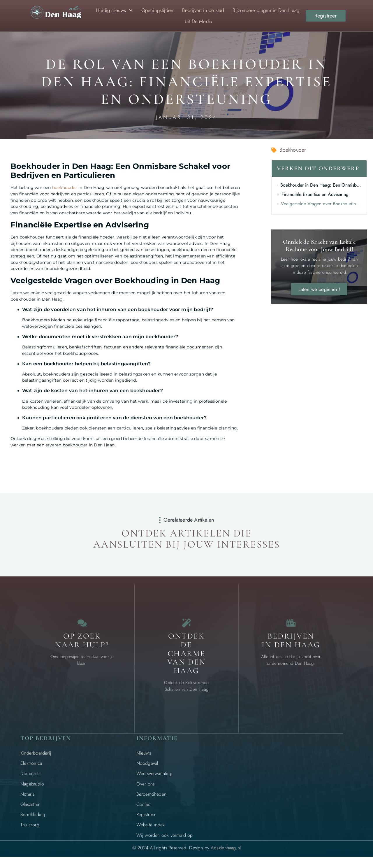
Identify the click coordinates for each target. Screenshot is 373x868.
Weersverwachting (154, 779)
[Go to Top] (350, 823)
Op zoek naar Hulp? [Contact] (82, 646)
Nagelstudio (32, 789)
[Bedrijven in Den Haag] (291, 626)
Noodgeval (147, 769)
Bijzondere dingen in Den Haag (266, 10)
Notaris (27, 799)
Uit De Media (198, 21)
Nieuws (144, 759)
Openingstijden (158, 10)
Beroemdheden (151, 799)
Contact (144, 810)
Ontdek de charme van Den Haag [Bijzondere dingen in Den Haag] (187, 659)
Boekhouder (293, 150)
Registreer (146, 820)
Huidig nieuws (114, 10)
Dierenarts (30, 779)
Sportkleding (33, 820)
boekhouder (65, 187)
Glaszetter (30, 810)
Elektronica (31, 769)
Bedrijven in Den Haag (291, 646)
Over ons (146, 789)
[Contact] (82, 626)
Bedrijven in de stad (203, 10)
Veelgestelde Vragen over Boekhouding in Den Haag (321, 204)
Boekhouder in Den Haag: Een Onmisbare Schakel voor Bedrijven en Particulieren (321, 185)
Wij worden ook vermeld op (165, 840)
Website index (151, 830)
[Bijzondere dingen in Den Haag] (186, 626)
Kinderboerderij (36, 759)
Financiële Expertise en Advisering (315, 194)
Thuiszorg (30, 830)
